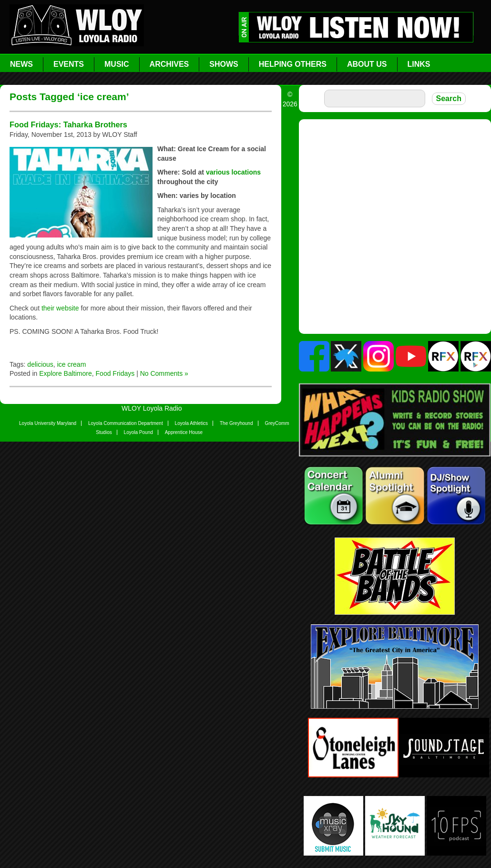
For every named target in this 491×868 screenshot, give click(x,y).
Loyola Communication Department (126, 423)
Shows (224, 64)
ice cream (72, 364)
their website (61, 308)
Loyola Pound (138, 432)
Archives (169, 64)
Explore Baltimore (66, 373)
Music (117, 64)
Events (69, 64)
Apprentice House (184, 432)
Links (419, 64)
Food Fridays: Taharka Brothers (68, 124)
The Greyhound (236, 423)
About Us (367, 64)
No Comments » (164, 373)
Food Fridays (115, 373)
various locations (233, 172)
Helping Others (293, 64)
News (21, 64)
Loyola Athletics (192, 423)
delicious (40, 364)
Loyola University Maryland (48, 423)
